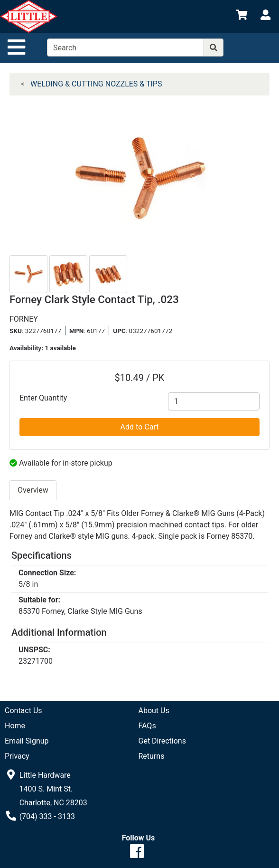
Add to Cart (140, 427)
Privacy (17, 756)
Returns (152, 756)
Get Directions (162, 741)
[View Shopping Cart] (242, 16)
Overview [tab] (33, 490)
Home (15, 726)
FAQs (147, 726)
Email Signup (27, 741)
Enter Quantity (43, 398)
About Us (154, 711)
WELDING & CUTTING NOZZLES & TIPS (96, 84)
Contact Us (23, 711)
